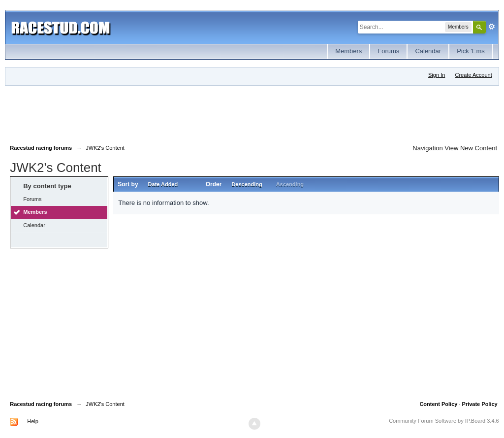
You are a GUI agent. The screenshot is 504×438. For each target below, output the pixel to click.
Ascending (290, 184)
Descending (247, 184)
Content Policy (438, 404)
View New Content (471, 148)
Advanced (492, 27)
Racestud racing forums (41, 404)
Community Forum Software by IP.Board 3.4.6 (444, 421)
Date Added (163, 184)
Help (33, 421)
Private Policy (480, 404)
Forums (388, 51)
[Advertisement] (189, 113)
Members (348, 51)
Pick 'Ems (471, 51)
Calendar (428, 51)
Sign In (437, 75)
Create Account (474, 75)
